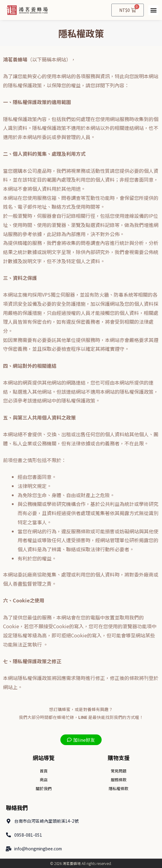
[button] (153, 10)
